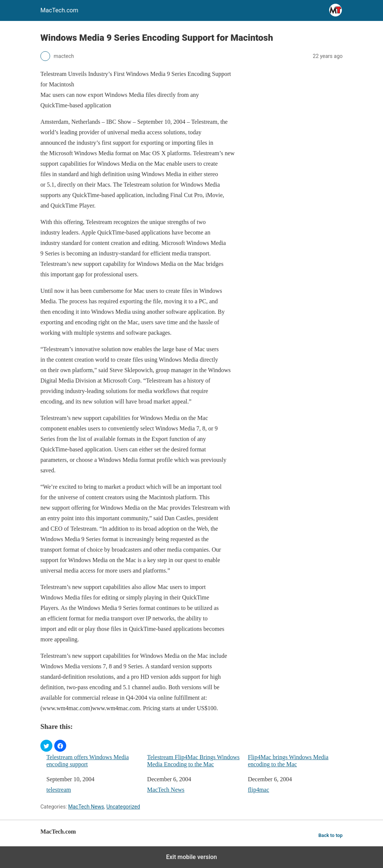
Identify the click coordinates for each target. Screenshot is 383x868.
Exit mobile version (191, 857)
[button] (46, 746)
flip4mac (259, 790)
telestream (59, 790)
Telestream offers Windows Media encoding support (88, 761)
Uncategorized (123, 807)
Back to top (330, 835)
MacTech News (166, 790)
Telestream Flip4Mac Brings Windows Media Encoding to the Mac (193, 761)
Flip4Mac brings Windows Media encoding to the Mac (288, 761)
